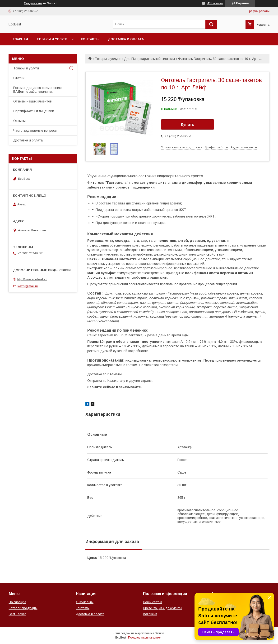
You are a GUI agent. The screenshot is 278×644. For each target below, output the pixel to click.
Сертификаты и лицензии (34, 111)
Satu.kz (160, 633)
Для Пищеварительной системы (149, 59)
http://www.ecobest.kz (32, 279)
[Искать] (211, 24)
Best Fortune (18, 614)
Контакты (90, 39)
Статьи (19, 78)
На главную (17, 602)
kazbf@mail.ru (28, 286)
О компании (85, 602)
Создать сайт (33, 3)
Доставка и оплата (126, 39)
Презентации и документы (162, 608)
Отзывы (19, 121)
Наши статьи (153, 602)
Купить (188, 124)
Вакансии (150, 614)
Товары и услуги (52, 39)
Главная (20, 39)
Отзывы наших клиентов (32, 101)
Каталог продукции (23, 608)
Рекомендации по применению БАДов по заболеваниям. (37, 90)
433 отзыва (215, 3)
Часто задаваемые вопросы (35, 131)
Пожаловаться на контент (145, 638)
